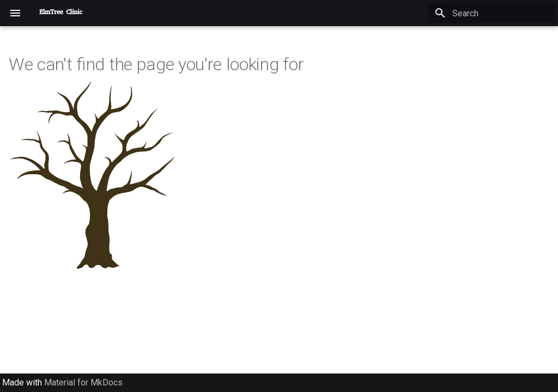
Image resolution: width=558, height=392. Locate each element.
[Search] (492, 13)
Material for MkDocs (83, 382)
